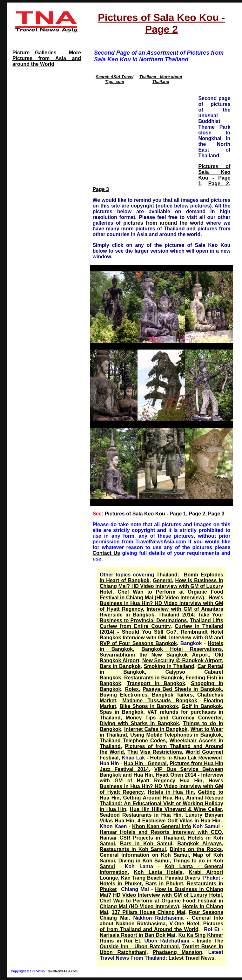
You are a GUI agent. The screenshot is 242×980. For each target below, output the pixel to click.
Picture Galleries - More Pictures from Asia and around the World (47, 58)
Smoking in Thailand (169, 666)
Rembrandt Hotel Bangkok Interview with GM (161, 635)
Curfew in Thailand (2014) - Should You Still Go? (161, 629)
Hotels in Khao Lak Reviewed (186, 758)
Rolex (132, 689)
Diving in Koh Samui (144, 861)
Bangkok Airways (199, 844)
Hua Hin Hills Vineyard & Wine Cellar (176, 809)
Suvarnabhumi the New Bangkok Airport (154, 655)
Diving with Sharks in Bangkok (139, 723)
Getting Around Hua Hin (153, 798)
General (162, 580)
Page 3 (101, 189)
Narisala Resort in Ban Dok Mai (138, 935)
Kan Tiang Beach (142, 878)
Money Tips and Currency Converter (174, 718)
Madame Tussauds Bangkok (160, 701)
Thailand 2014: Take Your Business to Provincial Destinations (161, 618)
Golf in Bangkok (202, 706)
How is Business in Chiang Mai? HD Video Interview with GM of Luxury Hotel (161, 586)
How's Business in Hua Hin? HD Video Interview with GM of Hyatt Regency (161, 603)
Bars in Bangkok (120, 666)
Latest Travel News (192, 958)
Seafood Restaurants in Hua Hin (141, 815)
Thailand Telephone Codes (133, 741)
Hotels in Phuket (121, 884)
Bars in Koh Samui (146, 844)
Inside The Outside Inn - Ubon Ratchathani (161, 944)
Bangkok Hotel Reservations (181, 649)
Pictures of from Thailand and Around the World (161, 926)
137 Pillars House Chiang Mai (149, 912)
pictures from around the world (163, 223)
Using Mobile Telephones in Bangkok (176, 735)
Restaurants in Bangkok (153, 678)
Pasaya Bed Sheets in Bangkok (182, 689)
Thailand (167, 575)
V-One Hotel (185, 924)
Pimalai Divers (183, 878)
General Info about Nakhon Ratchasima (161, 921)
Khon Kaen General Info (162, 826)
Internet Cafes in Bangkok (156, 729)
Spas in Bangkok (121, 712)
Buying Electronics (124, 695)
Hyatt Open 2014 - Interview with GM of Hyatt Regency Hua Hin (161, 778)
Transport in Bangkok (156, 683)
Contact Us (106, 553)
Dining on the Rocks (196, 849)
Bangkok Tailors (172, 695)
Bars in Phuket (164, 884)
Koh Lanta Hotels (158, 872)
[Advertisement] (143, 135)
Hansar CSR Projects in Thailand (142, 838)
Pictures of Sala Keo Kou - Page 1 (214, 175)
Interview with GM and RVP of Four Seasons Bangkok (161, 640)
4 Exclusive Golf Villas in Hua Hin (179, 821)
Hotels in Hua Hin (171, 792)
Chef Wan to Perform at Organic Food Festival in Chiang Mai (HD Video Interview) (161, 595)
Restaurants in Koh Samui (133, 849)
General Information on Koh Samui (144, 855)
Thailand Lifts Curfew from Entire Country (161, 623)
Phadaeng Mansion (177, 952)
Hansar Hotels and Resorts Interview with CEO (161, 832)
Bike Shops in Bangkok (149, 706)
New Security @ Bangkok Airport (182, 660)
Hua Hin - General (145, 763)
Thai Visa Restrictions (155, 752)
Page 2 (219, 184)
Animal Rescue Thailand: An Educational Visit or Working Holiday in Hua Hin (161, 803)
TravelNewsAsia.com (62, 971)
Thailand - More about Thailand (161, 79)
